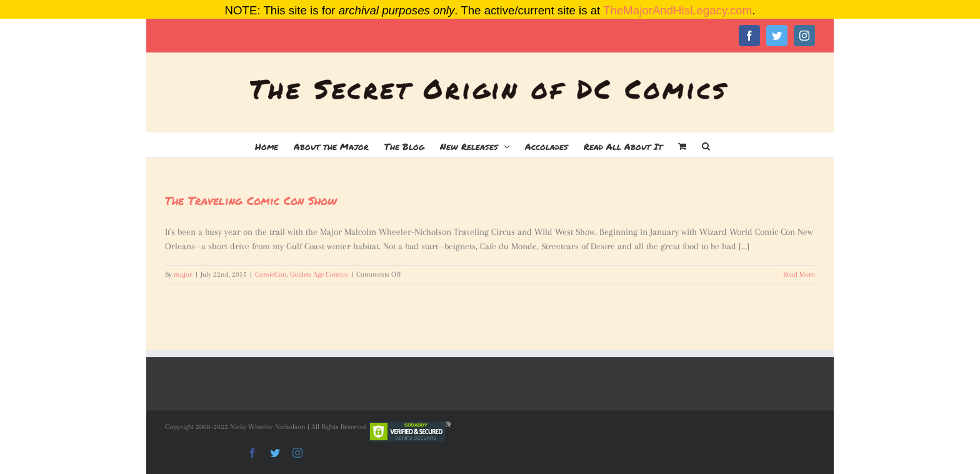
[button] (706, 145)
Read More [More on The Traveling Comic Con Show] (799, 274)
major (183, 274)
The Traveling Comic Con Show (251, 200)
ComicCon (271, 274)
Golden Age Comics (319, 274)
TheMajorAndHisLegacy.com (677, 10)
